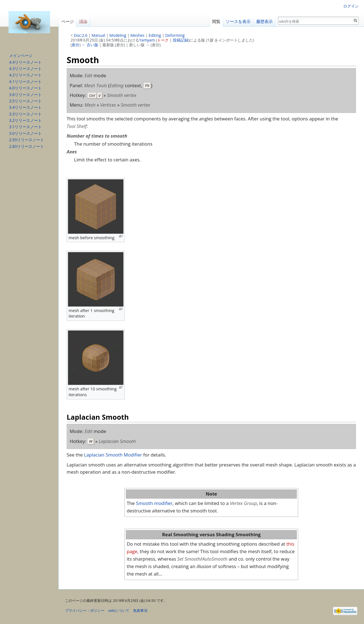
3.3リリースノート (25, 114)
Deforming (175, 35)
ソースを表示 (238, 21)
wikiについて (119, 610)
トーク (163, 40)
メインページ (21, 56)
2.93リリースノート (27, 140)
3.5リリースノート (25, 101)
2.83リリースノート (27, 146)
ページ (68, 21)
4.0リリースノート (25, 88)
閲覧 (216, 21)
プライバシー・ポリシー (85, 610)
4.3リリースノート (25, 69)
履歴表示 (264, 21)
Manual (98, 35)
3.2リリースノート (25, 120)
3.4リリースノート (25, 107)
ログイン (351, 6)
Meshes (138, 35)
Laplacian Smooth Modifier (113, 455)
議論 (83, 21)
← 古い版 (90, 45)
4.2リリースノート (25, 75)
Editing (155, 35)
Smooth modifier (154, 503)
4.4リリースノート (25, 62)
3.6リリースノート (25, 95)
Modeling (118, 35)
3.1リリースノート (25, 127)
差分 (76, 45)
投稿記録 (181, 40)
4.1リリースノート (25, 82)
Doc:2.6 (81, 35)
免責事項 (140, 610)
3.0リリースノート (25, 133)
